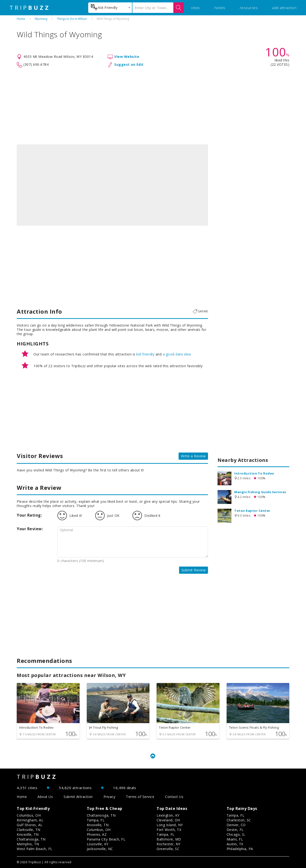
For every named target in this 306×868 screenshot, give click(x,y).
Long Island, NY (170, 825)
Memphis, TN (28, 844)
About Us (45, 797)
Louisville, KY (98, 844)
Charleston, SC (239, 820)
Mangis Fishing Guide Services (260, 492)
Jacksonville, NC (100, 849)
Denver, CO (236, 825)
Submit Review (194, 570)
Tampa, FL (96, 820)
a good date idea (177, 354)
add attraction (284, 8)
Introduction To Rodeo (254, 473)
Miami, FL (235, 839)
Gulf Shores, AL (30, 825)
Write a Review (193, 456)
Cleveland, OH (168, 820)
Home (21, 19)
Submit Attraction (78, 797)
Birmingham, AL (30, 820)
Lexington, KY (168, 815)
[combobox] (110, 8)
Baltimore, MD (169, 839)
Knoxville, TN (28, 834)
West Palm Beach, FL (35, 849)
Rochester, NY (169, 844)
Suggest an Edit (129, 64)
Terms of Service (140, 797)
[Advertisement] (153, 106)
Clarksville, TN (29, 830)
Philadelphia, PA (240, 849)
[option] (112, 185)
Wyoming (41, 19)
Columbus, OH (29, 815)
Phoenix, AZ (97, 834)
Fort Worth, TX (169, 830)
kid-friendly (145, 354)
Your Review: (30, 529)
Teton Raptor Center (252, 511)
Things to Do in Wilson (72, 19)
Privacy (109, 797)
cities (196, 8)
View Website (127, 57)
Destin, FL (235, 830)
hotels (220, 8)
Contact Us (174, 797)
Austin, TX (235, 844)
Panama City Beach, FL (106, 839)
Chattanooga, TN (31, 839)
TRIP (30, 8)
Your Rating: (29, 515)
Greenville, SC (168, 849)
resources (249, 8)
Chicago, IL (236, 834)
